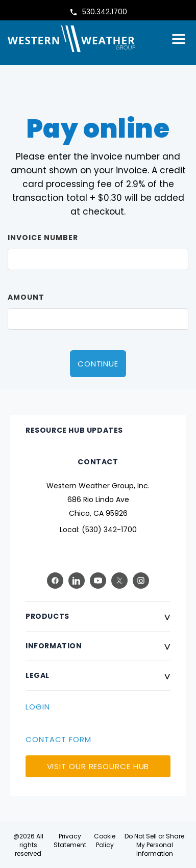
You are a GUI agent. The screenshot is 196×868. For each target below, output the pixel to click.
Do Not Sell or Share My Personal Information (154, 845)
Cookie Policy (105, 840)
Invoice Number (43, 238)
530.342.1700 (105, 12)
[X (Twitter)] (119, 581)
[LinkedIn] (77, 581)
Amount (26, 297)
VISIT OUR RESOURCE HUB (98, 766)
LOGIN (38, 707)
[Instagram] (141, 581)
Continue (98, 364)
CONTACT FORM (58, 739)
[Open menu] (179, 39)
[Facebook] (55, 581)
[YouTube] (98, 581)
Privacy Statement (70, 840)
